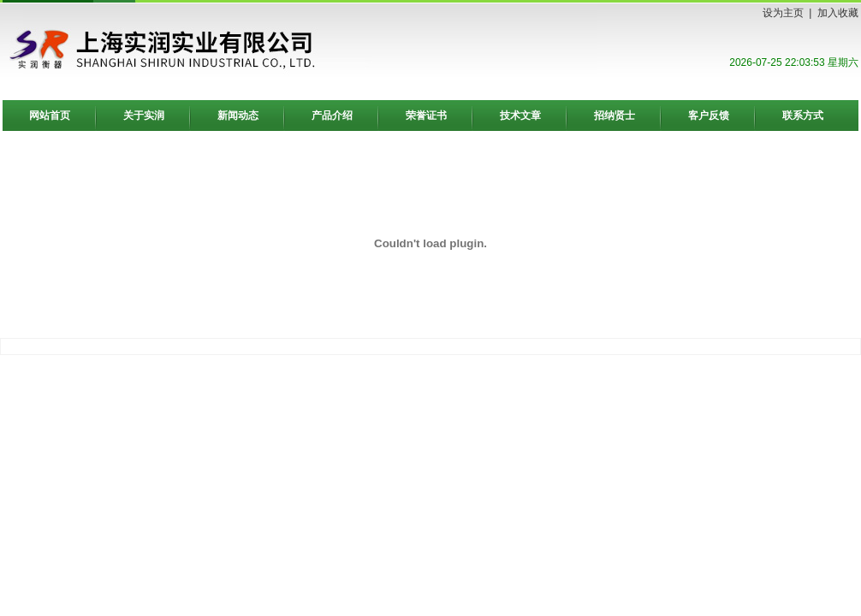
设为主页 (783, 13)
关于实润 (144, 115)
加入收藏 (838, 13)
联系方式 (803, 115)
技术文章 (520, 115)
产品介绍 (332, 115)
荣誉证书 (426, 115)
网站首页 (50, 115)
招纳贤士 (615, 115)
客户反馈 (709, 115)
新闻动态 (238, 115)
